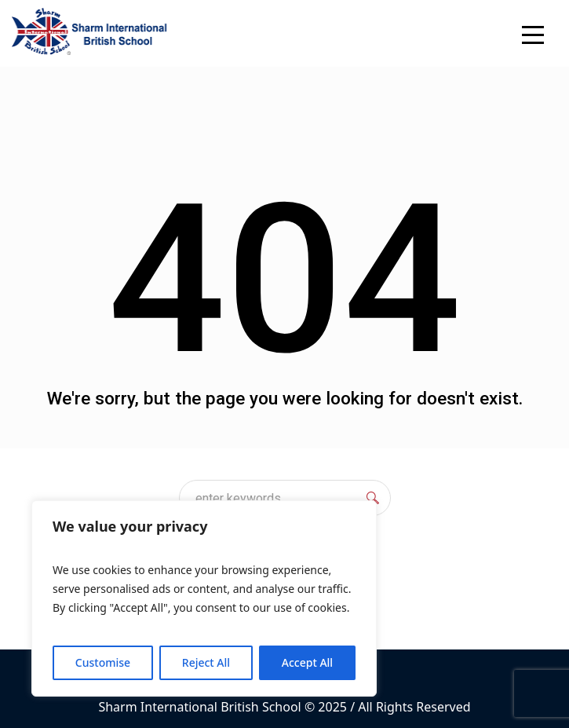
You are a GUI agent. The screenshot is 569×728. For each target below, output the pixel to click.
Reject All (206, 662)
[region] (204, 598)
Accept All (307, 662)
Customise (103, 662)
